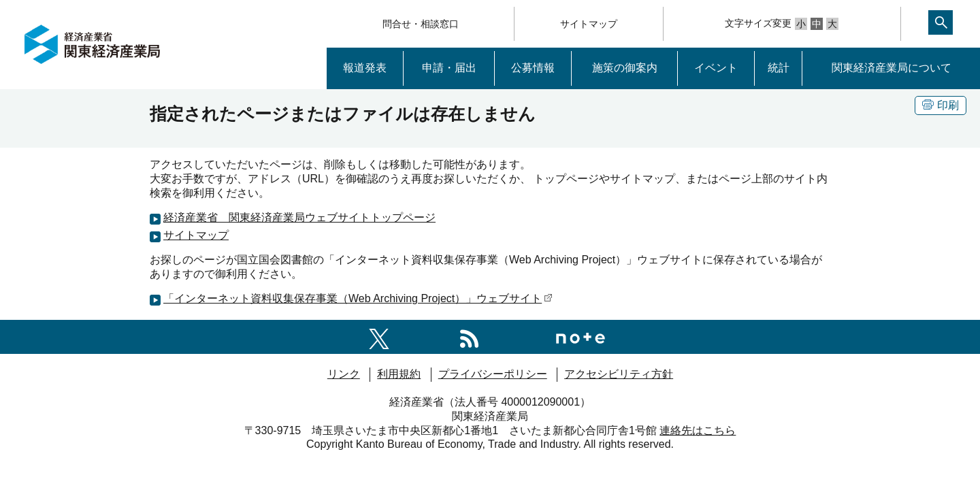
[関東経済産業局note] (581, 337)
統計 (779, 68)
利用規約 (399, 374)
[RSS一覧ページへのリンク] (469, 337)
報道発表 (365, 68)
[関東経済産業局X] (379, 337)
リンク (344, 374)
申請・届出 (449, 68)
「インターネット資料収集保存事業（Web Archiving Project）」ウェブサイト (358, 298)
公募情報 (533, 68)
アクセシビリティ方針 (619, 374)
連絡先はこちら (698, 430)
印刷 (941, 105)
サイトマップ (589, 24)
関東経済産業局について (892, 68)
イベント (716, 68)
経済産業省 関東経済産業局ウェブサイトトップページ (299, 217)
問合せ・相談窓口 (421, 24)
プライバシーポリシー (493, 374)
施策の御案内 (625, 68)
